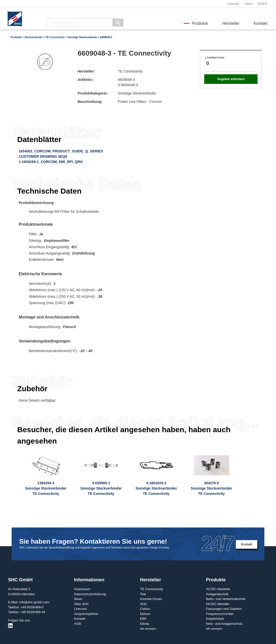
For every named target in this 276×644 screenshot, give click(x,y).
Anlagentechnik (217, 594)
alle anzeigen (148, 629)
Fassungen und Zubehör (224, 609)
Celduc (145, 609)
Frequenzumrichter (220, 614)
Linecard (233, 4)
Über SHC (82, 604)
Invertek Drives (151, 599)
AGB (77, 624)
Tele (143, 594)
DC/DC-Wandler (218, 604)
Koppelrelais (215, 619)
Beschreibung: (90, 102)
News (249, 4)
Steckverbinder (34, 37)
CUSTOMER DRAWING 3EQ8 (43, 156)
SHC (143, 604)
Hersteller (231, 23)
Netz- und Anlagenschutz (224, 624)
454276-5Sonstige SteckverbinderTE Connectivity (212, 488)
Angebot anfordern (231, 79)
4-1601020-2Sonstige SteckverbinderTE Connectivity (156, 488)
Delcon (145, 614)
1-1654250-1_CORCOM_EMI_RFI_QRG (51, 162)
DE (260, 4)
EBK (143, 619)
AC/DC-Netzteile (218, 589)
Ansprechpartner (86, 614)
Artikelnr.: (86, 80)
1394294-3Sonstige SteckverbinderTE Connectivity (46, 488)
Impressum (82, 589)
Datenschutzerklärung (90, 594)
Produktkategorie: (93, 93)
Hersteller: (86, 71)
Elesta (145, 624)
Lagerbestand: (215, 58)
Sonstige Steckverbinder (82, 37)
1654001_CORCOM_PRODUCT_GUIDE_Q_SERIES (61, 151)
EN (265, 4)
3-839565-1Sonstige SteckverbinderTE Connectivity (101, 488)
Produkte (200, 23)
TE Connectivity (55, 37)
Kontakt (261, 23)
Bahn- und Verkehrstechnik (226, 599)
